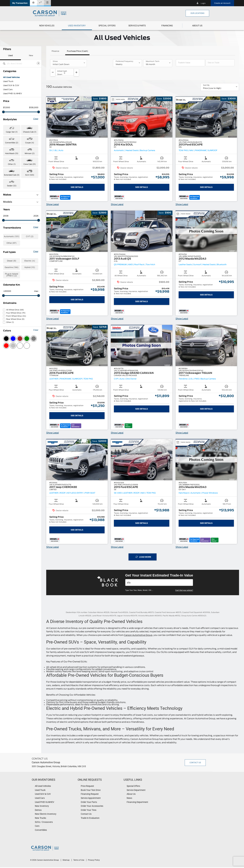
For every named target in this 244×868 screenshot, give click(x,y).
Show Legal (53, 197)
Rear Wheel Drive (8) (15, 319)
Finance (55, 51)
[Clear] (38, 63)
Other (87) (12, 243)
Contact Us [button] (195, 755)
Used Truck (8, 81)
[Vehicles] (159, 575)
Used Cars (8, 89)
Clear (36, 119)
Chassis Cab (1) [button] (30, 132)
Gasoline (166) (12, 267)
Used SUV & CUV (11, 85)
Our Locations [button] (197, 13)
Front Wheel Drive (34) (16, 316)
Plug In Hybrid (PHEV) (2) (12, 275)
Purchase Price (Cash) (77, 51)
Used (10, 55)
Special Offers (107, 26)
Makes (21, 195)
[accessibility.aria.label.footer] (129, 864)
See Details (77, 179)
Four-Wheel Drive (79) (16, 313)
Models (21, 202)
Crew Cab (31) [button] (30, 164)
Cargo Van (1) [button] (12, 132)
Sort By (206, 77)
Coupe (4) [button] (30, 143)
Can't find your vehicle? (184, 582)
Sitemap (66, 852)
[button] (20, 3)
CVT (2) (30, 236)
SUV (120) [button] (30, 175)
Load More (143, 549)
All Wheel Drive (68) (15, 310)
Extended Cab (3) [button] (12, 175)
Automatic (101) (12, 236)
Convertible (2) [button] (12, 143)
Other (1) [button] (12, 164)
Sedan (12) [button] (12, 186)
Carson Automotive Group (138, 627)
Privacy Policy (94, 852)
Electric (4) (30, 261)
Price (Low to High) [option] (212, 80)
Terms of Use (79, 852)
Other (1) (10, 322)
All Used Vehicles (11, 77)
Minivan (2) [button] (30, 153)
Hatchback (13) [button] (12, 153)
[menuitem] (47, 26)
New (31, 55)
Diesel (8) (12, 261)
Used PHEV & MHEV (13, 94)
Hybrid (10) (30, 267)
